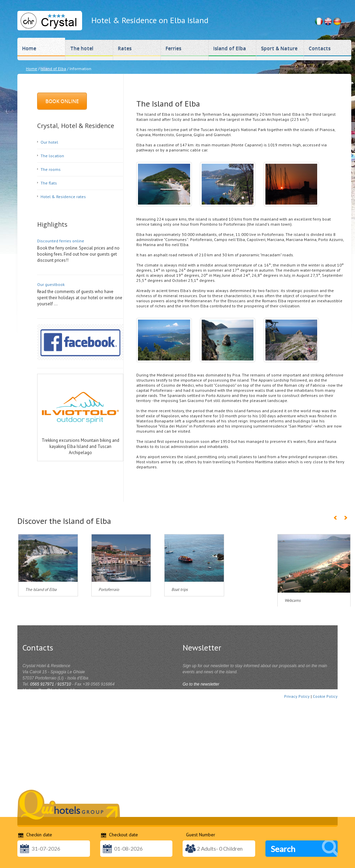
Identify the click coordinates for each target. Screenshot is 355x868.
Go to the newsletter (201, 684)
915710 (64, 684)
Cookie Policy (325, 696)
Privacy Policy (297, 696)
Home (32, 69)
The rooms (51, 169)
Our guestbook (51, 284)
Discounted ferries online (61, 241)
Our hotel (49, 142)
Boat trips (180, 589)
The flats (49, 183)
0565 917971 (42, 684)
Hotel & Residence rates (63, 197)
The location (52, 156)
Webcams (292, 600)
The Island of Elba (41, 589)
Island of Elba (53, 69)
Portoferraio (109, 589)
